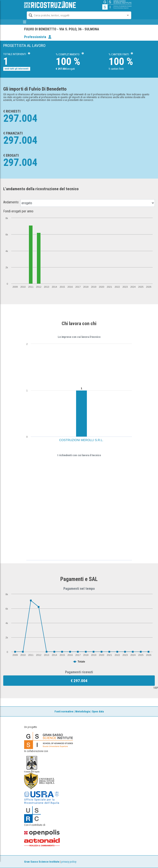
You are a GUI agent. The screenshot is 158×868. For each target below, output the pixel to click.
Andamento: (11, 202)
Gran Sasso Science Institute (42, 862)
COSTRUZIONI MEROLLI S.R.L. (81, 440)
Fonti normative (64, 711)
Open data (98, 711)
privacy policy (69, 862)
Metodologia (83, 711)
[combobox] (75, 15)
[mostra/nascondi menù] (25, 22)
